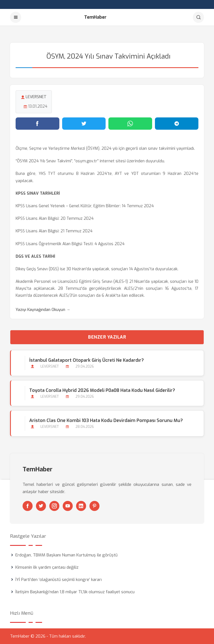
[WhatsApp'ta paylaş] (130, 124)
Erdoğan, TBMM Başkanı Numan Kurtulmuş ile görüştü (66, 555)
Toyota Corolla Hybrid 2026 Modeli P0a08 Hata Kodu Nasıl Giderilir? (102, 390)
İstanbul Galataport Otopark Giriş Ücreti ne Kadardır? (87, 360)
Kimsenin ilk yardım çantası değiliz (47, 567)
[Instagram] (54, 506)
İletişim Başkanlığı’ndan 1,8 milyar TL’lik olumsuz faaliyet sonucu (75, 592)
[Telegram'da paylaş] (177, 124)
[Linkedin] (81, 506)
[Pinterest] (94, 506)
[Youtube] (68, 506)
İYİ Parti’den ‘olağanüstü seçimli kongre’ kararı (59, 580)
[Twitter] (41, 506)
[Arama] (198, 17)
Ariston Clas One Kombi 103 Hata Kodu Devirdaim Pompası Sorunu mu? (106, 420)
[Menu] (16, 17)
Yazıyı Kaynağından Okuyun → (43, 310)
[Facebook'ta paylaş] (37, 124)
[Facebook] (28, 506)
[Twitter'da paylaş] (84, 124)
